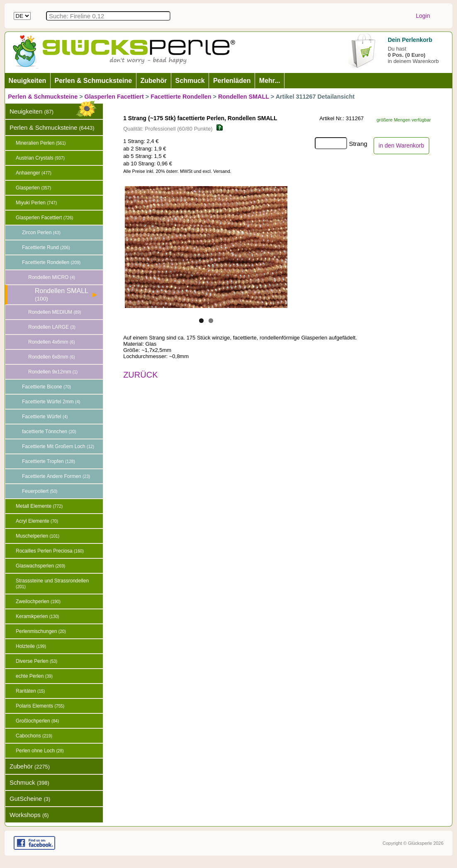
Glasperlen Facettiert (114, 97)
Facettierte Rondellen (181, 97)
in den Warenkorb (401, 145)
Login (423, 16)
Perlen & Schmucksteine (43, 97)
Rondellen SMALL (244, 97)
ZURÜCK (140, 375)
